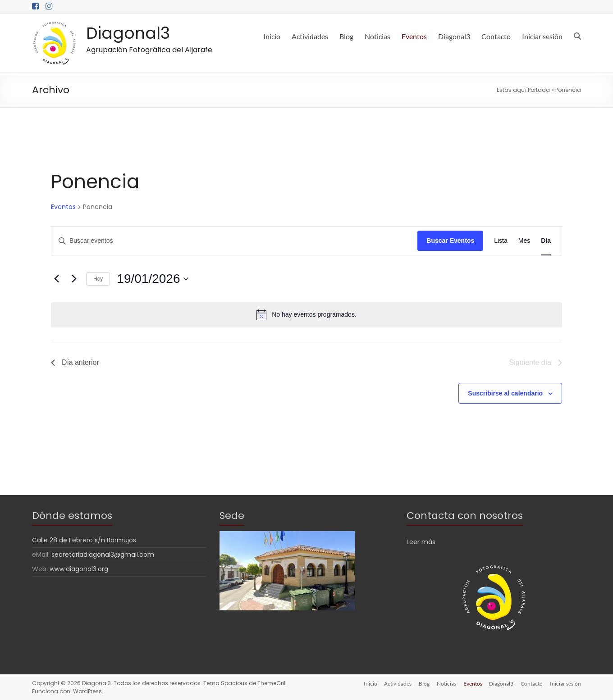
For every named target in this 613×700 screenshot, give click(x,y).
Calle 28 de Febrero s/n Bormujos (84, 540)
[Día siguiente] (74, 279)
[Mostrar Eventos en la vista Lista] (501, 241)
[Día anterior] (56, 279)
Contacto (496, 36)
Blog (346, 36)
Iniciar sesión (542, 36)
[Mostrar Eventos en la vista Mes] (524, 241)
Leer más (421, 542)
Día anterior (75, 362)
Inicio (272, 36)
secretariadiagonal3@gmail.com (103, 555)
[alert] (306, 315)
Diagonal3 (128, 33)
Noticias (377, 36)
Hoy (98, 279)
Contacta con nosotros (465, 516)
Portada (539, 90)
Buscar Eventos (450, 241)
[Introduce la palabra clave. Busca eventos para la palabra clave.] (234, 241)
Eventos (414, 36)
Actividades (310, 36)
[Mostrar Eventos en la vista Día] (546, 241)
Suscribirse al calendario (505, 393)
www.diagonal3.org (79, 569)
